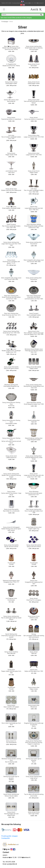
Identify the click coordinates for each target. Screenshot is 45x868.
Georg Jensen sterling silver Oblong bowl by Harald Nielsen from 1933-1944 (34, 386)
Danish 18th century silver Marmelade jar (11, 101)
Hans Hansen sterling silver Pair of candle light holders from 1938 (34, 511)
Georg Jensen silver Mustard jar (34, 706)
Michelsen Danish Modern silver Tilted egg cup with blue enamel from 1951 (34, 351)
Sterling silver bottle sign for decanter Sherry (34, 760)
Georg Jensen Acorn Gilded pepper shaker (34, 83)
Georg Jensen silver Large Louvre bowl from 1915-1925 (34, 136)
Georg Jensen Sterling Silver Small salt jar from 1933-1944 (11, 332)
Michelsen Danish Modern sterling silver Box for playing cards (11, 760)
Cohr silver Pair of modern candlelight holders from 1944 (11, 137)
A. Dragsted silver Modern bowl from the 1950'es (11, 65)
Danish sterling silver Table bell (34, 421)
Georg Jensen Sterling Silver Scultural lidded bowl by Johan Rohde (34, 458)
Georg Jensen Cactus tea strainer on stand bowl (34, 118)
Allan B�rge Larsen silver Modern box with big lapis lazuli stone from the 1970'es (11, 48)
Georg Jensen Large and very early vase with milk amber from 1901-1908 (34, 475)
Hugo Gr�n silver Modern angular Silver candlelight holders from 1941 (11, 351)
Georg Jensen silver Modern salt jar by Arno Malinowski (11, 190)
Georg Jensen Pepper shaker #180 (11, 154)
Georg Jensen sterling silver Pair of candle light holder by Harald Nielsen (11, 618)
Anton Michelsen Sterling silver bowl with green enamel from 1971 (34, 493)
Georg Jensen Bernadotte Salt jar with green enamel (11, 368)
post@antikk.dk (12, 864)
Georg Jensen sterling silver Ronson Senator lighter (11, 795)
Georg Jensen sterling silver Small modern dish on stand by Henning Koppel (34, 48)
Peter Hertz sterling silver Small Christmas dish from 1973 (11, 314)
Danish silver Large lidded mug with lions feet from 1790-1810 (34, 208)
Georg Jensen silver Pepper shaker (34, 688)
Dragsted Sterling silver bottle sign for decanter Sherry (34, 725)
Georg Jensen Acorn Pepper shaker (34, 172)
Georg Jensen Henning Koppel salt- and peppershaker (11, 814)
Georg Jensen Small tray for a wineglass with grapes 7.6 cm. (11, 262)
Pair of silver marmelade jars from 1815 (11, 724)
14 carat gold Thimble (11, 564)
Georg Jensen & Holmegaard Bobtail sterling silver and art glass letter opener (11, 529)
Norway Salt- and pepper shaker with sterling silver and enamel (34, 636)
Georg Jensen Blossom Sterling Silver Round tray (11, 404)
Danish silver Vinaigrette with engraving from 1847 (34, 582)
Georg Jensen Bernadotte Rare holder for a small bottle (11, 510)
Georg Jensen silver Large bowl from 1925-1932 (34, 154)
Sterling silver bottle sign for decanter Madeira (11, 778)
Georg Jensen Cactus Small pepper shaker (11, 83)
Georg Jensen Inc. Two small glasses (11, 742)
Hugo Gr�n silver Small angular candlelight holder (11, 207)
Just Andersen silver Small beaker (11, 599)
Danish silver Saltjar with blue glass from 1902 (34, 670)
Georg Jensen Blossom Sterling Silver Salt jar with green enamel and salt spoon (11, 441)
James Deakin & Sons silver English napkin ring (34, 528)
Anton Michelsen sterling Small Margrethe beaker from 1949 (34, 403)
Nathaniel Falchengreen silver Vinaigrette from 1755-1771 (11, 581)
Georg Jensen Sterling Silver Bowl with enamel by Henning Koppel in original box (34, 743)
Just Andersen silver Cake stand (11, 172)
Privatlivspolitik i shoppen (9, 836)
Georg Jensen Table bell (34, 653)
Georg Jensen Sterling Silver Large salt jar (34, 777)
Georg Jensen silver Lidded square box (11, 457)
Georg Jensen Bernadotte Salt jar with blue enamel (11, 546)
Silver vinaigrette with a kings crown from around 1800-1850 (34, 261)
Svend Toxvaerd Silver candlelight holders (34, 314)
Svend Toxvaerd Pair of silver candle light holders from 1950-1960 (11, 226)
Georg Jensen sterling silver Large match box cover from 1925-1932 (11, 244)
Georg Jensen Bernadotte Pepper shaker (34, 368)
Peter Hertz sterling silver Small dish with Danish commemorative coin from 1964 (34, 297)
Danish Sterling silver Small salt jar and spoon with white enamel (11, 636)
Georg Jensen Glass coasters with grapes (11, 706)
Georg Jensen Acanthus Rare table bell (11, 653)
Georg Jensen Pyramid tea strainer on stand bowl (11, 118)
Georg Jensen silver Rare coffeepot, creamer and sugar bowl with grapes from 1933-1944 (34, 333)
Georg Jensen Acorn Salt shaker (34, 65)
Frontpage (5, 22)
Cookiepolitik (5, 838)
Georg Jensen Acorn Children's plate (34, 617)
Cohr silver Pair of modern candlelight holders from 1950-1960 (34, 190)
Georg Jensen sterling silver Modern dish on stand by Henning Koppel (11, 475)
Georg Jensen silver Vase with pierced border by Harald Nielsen (34, 101)
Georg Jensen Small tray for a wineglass (34, 599)
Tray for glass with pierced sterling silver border (34, 795)
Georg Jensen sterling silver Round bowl (34, 243)
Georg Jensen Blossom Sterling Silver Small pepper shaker (11, 422)
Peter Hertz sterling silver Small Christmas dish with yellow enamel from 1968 (11, 297)
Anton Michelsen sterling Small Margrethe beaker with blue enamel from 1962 (34, 226)
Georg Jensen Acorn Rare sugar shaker (34, 813)
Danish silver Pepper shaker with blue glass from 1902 (11, 671)
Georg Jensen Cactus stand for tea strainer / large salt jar (11, 493)
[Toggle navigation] (4, 9)
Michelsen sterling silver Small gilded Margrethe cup (11, 386)
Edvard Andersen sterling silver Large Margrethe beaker (34, 439)
